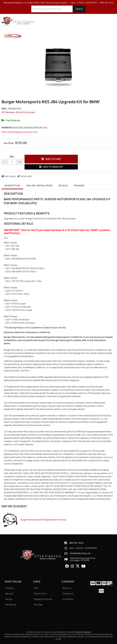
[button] (58, 9)
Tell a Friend (26, 176)
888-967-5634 (76, 543)
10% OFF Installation (39, 185)
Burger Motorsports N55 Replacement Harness (43, 520)
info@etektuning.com (80, 553)
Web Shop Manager (83, 632)
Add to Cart (53, 159)
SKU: (4, 109)
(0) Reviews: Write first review (18, 112)
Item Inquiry (10, 176)
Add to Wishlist (53, 167)
